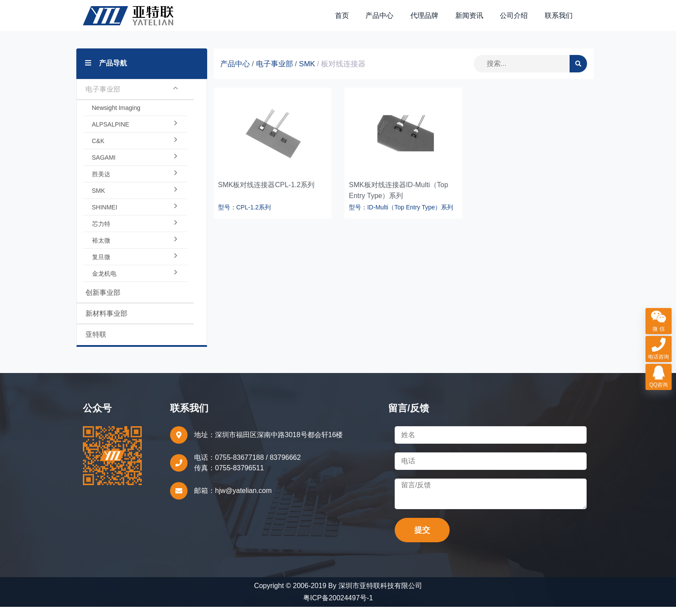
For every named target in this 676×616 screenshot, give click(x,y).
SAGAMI (135, 167)
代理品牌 (431, 20)
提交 (422, 539)
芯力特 (135, 233)
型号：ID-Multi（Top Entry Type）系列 (401, 216)
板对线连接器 (343, 73)
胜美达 (135, 183)
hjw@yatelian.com (243, 500)
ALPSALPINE (135, 133)
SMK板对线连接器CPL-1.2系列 (266, 194)
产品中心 (388, 20)
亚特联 (96, 344)
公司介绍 (517, 20)
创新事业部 (103, 302)
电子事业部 (132, 99)
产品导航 (106, 72)
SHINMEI (135, 216)
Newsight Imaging (116, 117)
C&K (135, 150)
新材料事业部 (106, 323)
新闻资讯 (474, 20)
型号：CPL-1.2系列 (244, 216)
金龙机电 (135, 283)
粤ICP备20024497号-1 (338, 607)
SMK (135, 200)
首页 (352, 20)
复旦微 (135, 266)
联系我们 (560, 20)
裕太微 (135, 250)
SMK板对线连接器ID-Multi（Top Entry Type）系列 (399, 199)
